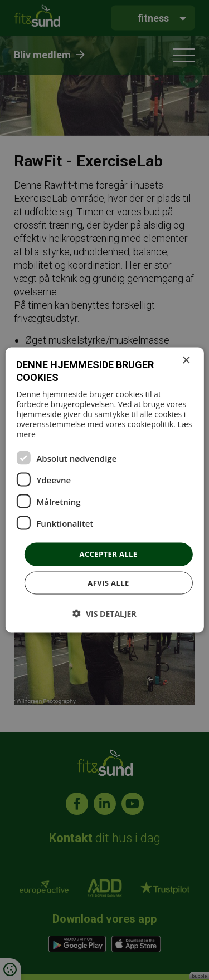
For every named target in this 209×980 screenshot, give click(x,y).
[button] (104, 613)
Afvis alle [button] (108, 582)
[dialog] (104, 490)
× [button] (186, 361)
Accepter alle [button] (109, 554)
